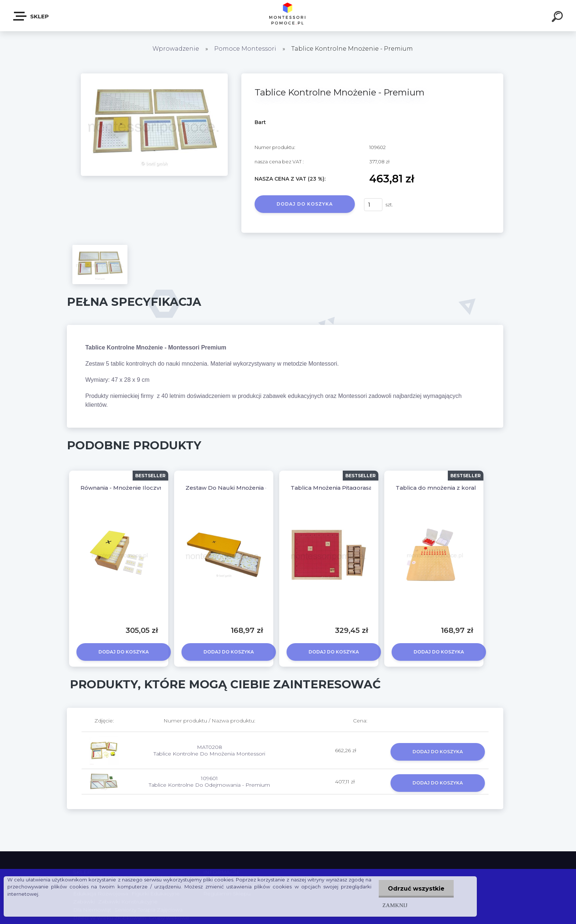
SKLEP (31, 16)
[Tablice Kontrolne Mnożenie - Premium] (154, 76)
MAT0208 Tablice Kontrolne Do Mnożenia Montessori (209, 750)
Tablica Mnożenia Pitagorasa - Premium (348, 488)
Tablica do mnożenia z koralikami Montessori (460, 488)
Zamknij (395, 905)
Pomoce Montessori (245, 49)
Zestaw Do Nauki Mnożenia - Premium (241, 488)
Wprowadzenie (176, 49)
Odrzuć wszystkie (416, 889)
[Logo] (288, 16)
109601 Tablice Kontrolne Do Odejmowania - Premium (209, 782)
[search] (558, 18)
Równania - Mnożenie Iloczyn (122, 488)
